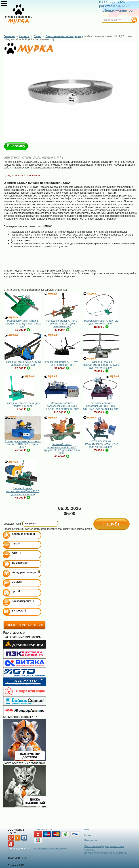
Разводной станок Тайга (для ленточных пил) (23, 405)
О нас (87, 829)
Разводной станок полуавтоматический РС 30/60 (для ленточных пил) (101, 365)
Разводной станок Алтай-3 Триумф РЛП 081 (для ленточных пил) (62, 324)
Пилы (37, 36)
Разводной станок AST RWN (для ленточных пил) (62, 363)
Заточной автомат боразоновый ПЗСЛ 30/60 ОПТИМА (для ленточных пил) (101, 406)
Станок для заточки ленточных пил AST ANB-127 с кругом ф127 (23, 444)
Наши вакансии (91, 840)
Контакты (88, 835)
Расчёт (111, 524)
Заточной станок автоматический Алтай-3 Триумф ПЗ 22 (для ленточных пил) (62, 449)
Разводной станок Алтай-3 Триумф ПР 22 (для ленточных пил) (23, 324)
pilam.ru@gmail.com (119, 10)
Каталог (24, 36)
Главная (9, 36)
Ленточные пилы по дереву (64, 36)
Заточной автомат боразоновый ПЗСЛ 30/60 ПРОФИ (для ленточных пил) (62, 406)
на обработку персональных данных (106, 853)
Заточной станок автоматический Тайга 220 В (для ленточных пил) (23, 491)
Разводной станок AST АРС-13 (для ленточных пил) (23, 363)
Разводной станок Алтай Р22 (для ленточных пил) (101, 322)
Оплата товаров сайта (43, 829)
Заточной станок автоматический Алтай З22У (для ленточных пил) (101, 444)
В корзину (16, 146)
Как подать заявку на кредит (50, 848)
